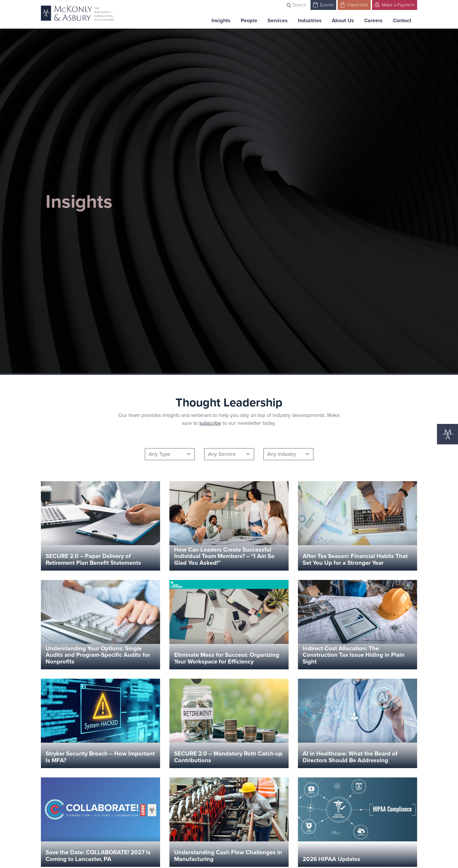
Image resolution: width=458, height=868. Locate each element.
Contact (402, 20)
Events (323, 5)
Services (278, 20)
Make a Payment (395, 5)
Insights (221, 20)
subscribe (210, 423)
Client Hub (354, 5)
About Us (343, 20)
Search (296, 5)
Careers (373, 20)
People (249, 20)
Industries (310, 20)
